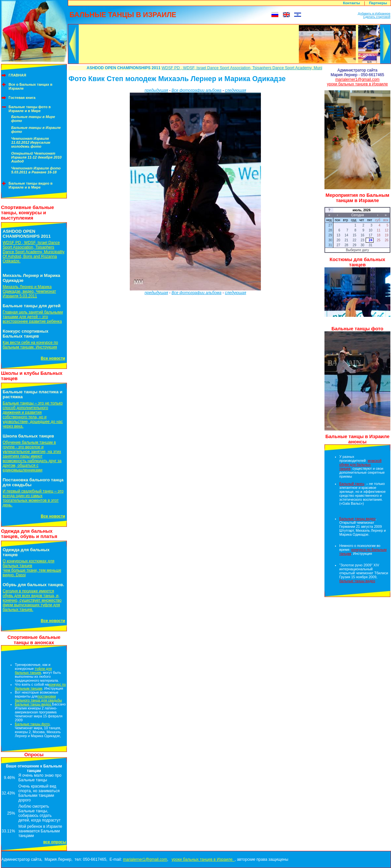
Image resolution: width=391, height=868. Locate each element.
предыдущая (156, 90)
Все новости (53, 358)
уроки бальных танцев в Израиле (358, 84)
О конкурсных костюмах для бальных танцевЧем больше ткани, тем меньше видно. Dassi (32, 568)
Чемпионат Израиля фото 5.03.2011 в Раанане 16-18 (36, 170)
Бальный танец (352, 484)
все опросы (55, 842)
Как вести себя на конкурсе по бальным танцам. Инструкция (30, 345)
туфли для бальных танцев (33, 671)
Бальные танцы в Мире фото (33, 119)
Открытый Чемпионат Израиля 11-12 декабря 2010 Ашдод (36, 157)
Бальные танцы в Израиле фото (36, 130)
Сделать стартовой (377, 17)
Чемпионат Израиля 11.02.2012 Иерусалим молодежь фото (31, 142)
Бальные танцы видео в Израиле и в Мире (31, 185)
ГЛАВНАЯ (17, 75)
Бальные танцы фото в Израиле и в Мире (30, 109)
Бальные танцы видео (33, 704)
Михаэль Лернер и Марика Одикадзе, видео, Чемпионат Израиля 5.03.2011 (29, 291)
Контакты (351, 3)
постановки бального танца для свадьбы (38, 698)
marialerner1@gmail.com (357, 79)
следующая (236, 90)
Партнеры (378, 3)
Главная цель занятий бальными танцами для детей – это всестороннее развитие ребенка (33, 317)
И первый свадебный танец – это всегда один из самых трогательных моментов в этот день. (33, 498)
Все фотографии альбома (196, 90)
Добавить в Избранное (374, 14)
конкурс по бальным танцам (40, 686)
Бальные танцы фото (32, 724)
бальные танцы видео (357, 581)
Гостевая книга (22, 98)
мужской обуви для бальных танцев (360, 464)
